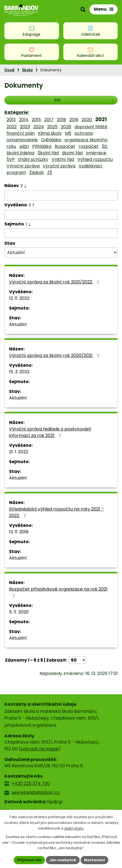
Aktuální (18, 324)
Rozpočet (65, 146)
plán (24, 146)
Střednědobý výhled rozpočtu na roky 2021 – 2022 (56, 512)
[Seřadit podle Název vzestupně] (26, 185)
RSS (85, 100)
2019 (74, 120)
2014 (24, 120)
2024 (39, 127)
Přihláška (42, 146)
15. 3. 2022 (19, 372)
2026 (66, 127)
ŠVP (11, 159)
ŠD (105, 146)
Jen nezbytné (63, 860)
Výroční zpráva (23, 166)
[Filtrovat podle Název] (61, 195)
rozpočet (89, 146)
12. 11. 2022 (19, 298)
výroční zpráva (59, 166)
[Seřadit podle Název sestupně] (26, 187)
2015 (36, 120)
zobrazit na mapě (39, 749)
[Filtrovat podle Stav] (61, 253)
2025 (52, 127)
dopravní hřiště (91, 127)
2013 (11, 120)
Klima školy (50, 133)
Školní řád (48, 153)
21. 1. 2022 (19, 452)
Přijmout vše (29, 860)
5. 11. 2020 (19, 612)
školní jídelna (20, 153)
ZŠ (50, 172)
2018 (61, 120)
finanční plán (21, 133)
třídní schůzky (33, 159)
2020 (87, 120)
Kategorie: (17, 112)
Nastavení (94, 860)
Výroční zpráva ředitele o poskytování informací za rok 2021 (50, 432)
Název (14, 186)
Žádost (37, 172)
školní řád (72, 153)
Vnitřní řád (63, 159)
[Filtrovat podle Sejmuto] (61, 233)
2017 (49, 120)
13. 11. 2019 (19, 532)
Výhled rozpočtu (95, 159)
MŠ (68, 133)
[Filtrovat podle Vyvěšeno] (61, 215)
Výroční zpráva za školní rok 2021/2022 (55, 282)
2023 (25, 127)
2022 (12, 127)
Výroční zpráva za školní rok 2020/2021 (55, 355)
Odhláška (51, 140)
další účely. (74, 828)
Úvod (9, 70)
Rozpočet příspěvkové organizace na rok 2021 (58, 592)
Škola (27, 70)
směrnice (96, 153)
